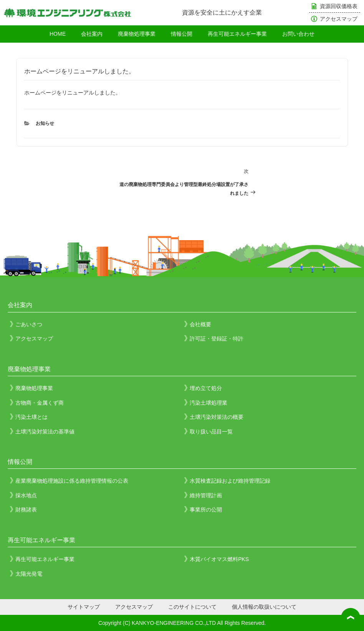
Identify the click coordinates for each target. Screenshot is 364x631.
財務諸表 (26, 510)
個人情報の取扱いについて (264, 607)
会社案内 (92, 34)
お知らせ (45, 123)
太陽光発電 (29, 574)
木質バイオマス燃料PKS (219, 559)
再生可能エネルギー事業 (237, 34)
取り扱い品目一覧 (211, 432)
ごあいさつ (29, 324)
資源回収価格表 (339, 6)
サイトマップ (84, 607)
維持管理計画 (206, 495)
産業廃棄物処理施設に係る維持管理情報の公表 (72, 481)
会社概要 (200, 324)
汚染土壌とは (31, 417)
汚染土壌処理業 (208, 403)
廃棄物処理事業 (137, 34)
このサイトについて (192, 607)
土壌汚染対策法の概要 (217, 417)
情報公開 (182, 34)
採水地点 (26, 495)
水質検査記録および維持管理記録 (230, 481)
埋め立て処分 (206, 388)
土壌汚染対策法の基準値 (45, 432)
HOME (58, 34)
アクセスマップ (339, 19)
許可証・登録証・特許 (217, 339)
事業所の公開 (206, 510)
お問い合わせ (298, 34)
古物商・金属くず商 (40, 403)
